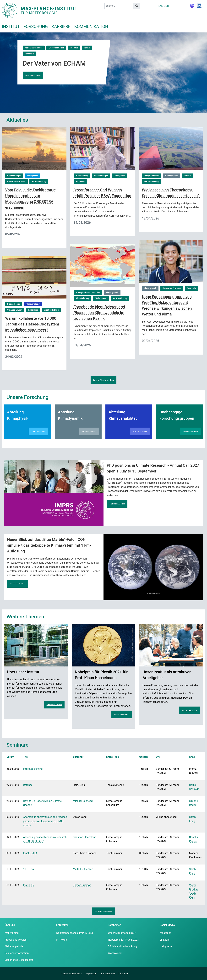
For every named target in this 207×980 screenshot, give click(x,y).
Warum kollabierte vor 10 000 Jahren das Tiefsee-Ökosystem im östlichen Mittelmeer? (32, 324)
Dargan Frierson (82, 885)
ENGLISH (164, 6)
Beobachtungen (14, 176)
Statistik (188, 176)
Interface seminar (33, 769)
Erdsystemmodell (56, 48)
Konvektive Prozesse (16, 182)
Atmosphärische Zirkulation (88, 293)
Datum (10, 757)
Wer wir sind (12, 933)
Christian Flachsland (85, 837)
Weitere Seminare (104, 911)
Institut (87, 48)
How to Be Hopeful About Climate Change (42, 803)
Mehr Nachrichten (103, 380)
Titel (26, 757)
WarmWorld (115, 953)
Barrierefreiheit (109, 974)
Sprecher (78, 757)
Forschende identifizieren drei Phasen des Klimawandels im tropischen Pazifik (99, 313)
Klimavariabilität (33, 304)
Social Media (167, 925)
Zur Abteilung (38, 431)
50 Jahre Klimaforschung (123, 946)
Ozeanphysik (120, 176)
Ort (158, 757)
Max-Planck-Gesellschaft (19, 960)
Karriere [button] (61, 26)
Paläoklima (33, 310)
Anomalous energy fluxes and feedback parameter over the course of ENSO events (46, 821)
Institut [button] (11, 26)
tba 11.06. (29, 885)
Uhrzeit (143, 757)
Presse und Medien (16, 940)
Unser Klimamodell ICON (122, 933)
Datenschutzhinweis (72, 974)
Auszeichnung (82, 176)
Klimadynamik (172, 176)
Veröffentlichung (39, 182)
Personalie (29, 54)
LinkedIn (165, 940)
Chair (192, 757)
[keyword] (119, 6)
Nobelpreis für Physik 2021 (123, 940)
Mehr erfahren (33, 75)
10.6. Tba (28, 869)
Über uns (10, 925)
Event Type (112, 757)
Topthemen (115, 925)
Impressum (91, 974)
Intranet (124, 974)
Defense (28, 785)
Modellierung (101, 298)
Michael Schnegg (83, 801)
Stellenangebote (14, 946)
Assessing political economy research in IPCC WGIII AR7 (45, 839)
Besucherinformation (17, 953)
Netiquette (166, 946)
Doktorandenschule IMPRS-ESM (75, 933)
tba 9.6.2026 (30, 853)
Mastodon (166, 933)
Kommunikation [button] (91, 26)
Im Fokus (74, 48)
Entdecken (62, 925)
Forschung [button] (36, 26)
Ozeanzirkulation (15, 310)
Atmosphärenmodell (34, 48)
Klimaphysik (33, 176)
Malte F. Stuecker (83, 869)
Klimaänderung (82, 298)
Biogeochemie (14, 304)
